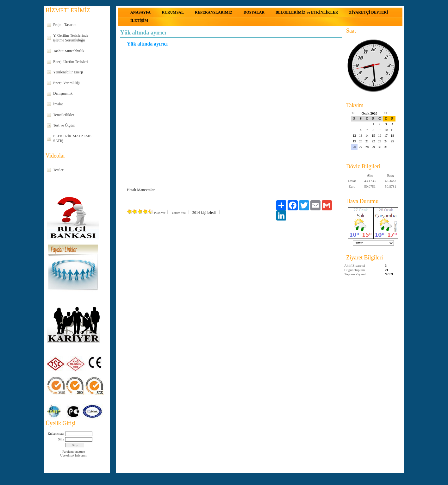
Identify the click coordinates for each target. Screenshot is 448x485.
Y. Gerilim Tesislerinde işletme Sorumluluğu (71, 38)
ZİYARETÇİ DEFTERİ (368, 12)
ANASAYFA (140, 12)
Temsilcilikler (64, 115)
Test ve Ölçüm (64, 125)
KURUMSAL (173, 12)
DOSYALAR (254, 12)
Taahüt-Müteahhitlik (69, 51)
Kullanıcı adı (56, 434)
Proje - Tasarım (65, 25)
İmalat (58, 104)
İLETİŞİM (139, 21)
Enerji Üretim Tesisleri (71, 62)
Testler (58, 170)
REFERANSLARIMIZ (214, 12)
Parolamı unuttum (74, 452)
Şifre (61, 439)
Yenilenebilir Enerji (68, 72)
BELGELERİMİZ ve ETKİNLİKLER (307, 12)
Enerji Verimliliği (66, 83)
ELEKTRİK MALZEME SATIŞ (72, 139)
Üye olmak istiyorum (74, 455)
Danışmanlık (63, 93)
